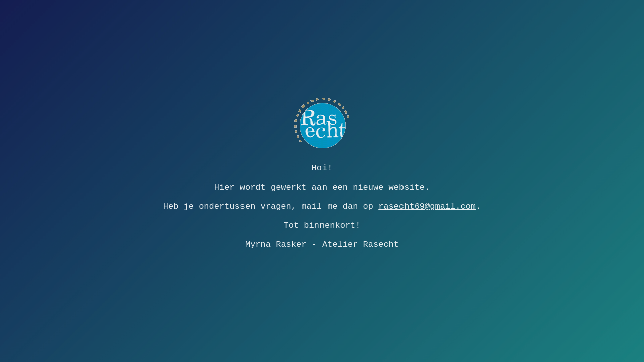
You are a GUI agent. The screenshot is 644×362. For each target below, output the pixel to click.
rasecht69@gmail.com (427, 206)
